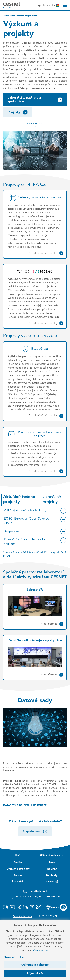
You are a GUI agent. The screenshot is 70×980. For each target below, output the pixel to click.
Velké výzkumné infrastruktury (25, 511)
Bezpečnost (12, 531)
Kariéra (18, 875)
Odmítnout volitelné (35, 965)
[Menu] (65, 5)
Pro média (18, 882)
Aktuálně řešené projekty (19, 499)
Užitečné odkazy (52, 856)
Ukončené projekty (52, 499)
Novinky (52, 869)
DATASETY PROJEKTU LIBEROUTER (25, 806)
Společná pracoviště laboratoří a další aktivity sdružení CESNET (34, 556)
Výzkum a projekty (18, 869)
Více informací (35, 125)
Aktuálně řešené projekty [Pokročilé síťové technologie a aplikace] (46, 471)
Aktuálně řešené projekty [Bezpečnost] (46, 416)
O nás (18, 855)
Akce (52, 862)
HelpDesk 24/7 (35, 891)
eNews (52, 882)
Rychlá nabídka (48, 5)
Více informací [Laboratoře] (52, 624)
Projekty (18, 112)
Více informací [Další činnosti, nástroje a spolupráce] (52, 675)
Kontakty (52, 875)
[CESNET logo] (12, 5)
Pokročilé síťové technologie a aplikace (26, 542)
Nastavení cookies (14, 958)
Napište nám (35, 832)
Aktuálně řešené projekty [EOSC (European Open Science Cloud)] (46, 323)
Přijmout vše (35, 974)
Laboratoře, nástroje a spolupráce (35, 100)
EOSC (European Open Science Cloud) (26, 521)
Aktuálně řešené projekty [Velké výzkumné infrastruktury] (46, 253)
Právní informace (23, 917)
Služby (18, 862)
